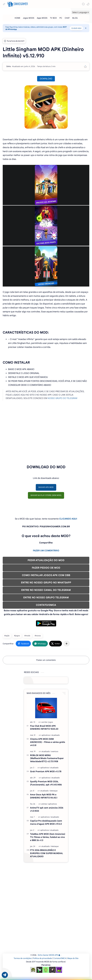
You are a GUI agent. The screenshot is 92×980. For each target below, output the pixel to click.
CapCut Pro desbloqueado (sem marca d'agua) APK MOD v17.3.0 (46, 822)
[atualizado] (56, 735)
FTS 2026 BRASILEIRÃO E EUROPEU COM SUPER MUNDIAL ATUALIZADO (47, 853)
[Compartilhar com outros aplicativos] (67, 644)
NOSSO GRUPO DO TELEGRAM (62, 398)
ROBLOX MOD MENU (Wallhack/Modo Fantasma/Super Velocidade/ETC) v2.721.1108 (47, 758)
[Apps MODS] (42, 18)
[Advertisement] (46, 436)
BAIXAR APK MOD (46, 487)
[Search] (83, 4)
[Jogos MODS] (29, 18)
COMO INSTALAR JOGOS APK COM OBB (46, 575)
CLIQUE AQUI (76, 28)
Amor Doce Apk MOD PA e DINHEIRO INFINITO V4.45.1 (44, 796)
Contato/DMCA (60, 958)
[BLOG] (75, 18)
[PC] (61, 18)
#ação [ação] (7, 636)
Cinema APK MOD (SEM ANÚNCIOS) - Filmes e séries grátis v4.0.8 (48, 742)
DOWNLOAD (46, 79)
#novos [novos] (38, 636)
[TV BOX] (53, 18)
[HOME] (17, 18)
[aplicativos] (46, 735)
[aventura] (55, 751)
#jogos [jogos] (17, 636)
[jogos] (51, 722)
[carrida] (45, 722)
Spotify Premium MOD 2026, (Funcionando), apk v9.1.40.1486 (46, 783)
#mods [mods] (27, 636)
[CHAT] (67, 18)
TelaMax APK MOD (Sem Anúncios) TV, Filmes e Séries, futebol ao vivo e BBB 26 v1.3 (48, 837)
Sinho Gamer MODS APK (49, 955)
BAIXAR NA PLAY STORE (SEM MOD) (46, 495)
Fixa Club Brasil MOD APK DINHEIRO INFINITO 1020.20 (44, 727)
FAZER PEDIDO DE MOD (46, 568)
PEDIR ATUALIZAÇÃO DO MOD (46, 560)
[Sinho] (9, 66)
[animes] (45, 804)
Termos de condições (23, 958)
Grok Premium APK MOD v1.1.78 (46, 771)
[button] (88, 4)
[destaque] (54, 791)
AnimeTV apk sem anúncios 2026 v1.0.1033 (47, 809)
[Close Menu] (86, 28)
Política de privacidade (42, 958)
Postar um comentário (46, 660)
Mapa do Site (73, 958)
